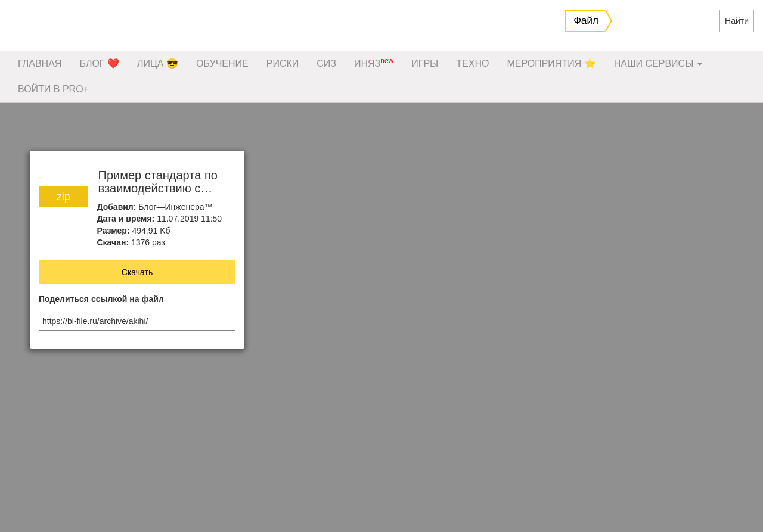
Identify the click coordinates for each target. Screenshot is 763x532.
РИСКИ (283, 63)
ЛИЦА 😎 (158, 63)
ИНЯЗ (374, 63)
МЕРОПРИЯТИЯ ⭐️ (551, 63)
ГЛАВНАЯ (40, 63)
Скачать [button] (137, 272)
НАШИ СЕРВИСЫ (658, 63)
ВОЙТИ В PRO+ (53, 89)
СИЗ (326, 63)
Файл (586, 21)
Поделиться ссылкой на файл (101, 299)
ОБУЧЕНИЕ (222, 63)
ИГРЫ (425, 63)
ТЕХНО (472, 63)
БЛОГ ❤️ (99, 63)
